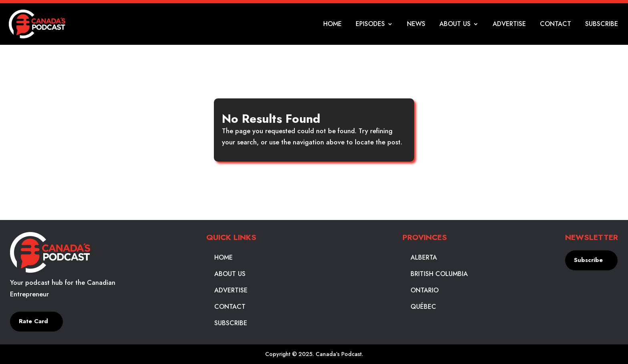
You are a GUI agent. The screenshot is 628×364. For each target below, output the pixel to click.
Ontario (425, 290)
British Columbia (439, 274)
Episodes (370, 25)
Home (332, 25)
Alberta (424, 258)
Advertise (509, 25)
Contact (556, 25)
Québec (423, 307)
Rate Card (33, 321)
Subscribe (602, 25)
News (416, 25)
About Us (455, 25)
